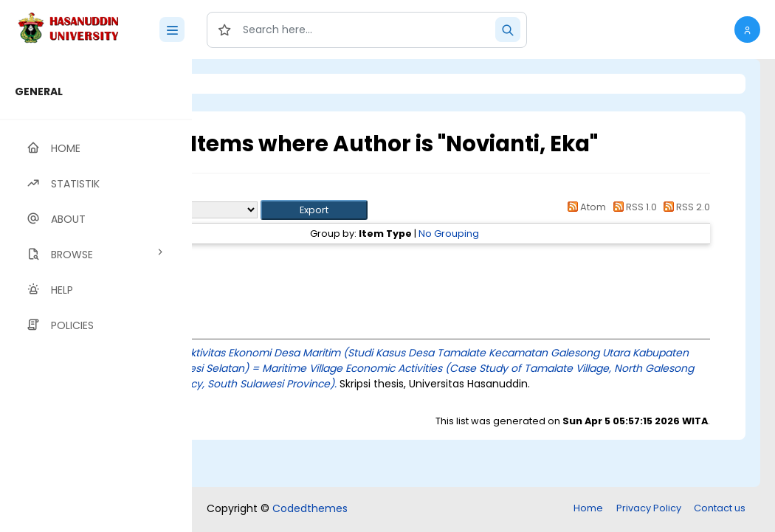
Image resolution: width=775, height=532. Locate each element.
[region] (96, 296)
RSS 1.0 (632, 207)
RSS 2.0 (685, 207)
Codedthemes (310, 508)
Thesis (301, 260)
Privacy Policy (649, 508)
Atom (585, 207)
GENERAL (39, 91)
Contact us (720, 508)
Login (255, 84)
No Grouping (531, 234)
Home (588, 508)
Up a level (272, 193)
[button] (747, 30)
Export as (263, 210)
